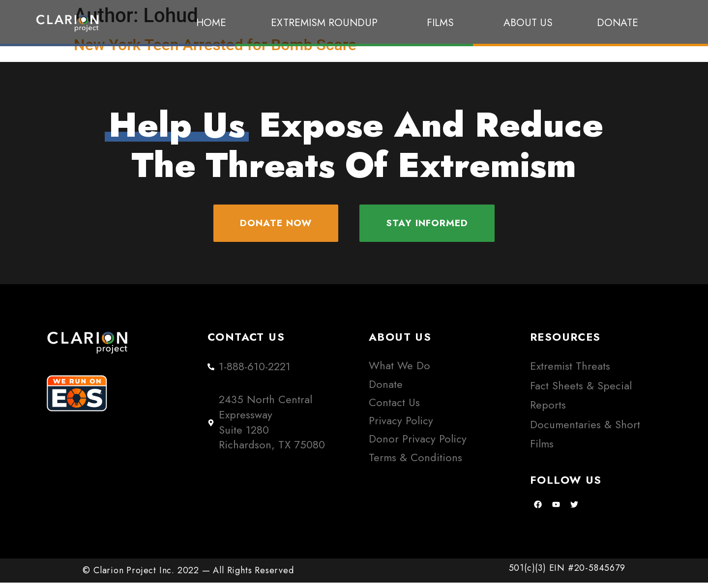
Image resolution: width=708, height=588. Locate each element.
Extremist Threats (570, 372)
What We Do (399, 371)
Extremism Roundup (327, 23)
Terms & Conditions (415, 463)
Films (443, 23)
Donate (618, 23)
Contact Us (394, 408)
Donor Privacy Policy (418, 445)
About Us (528, 23)
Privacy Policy (401, 426)
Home (211, 23)
